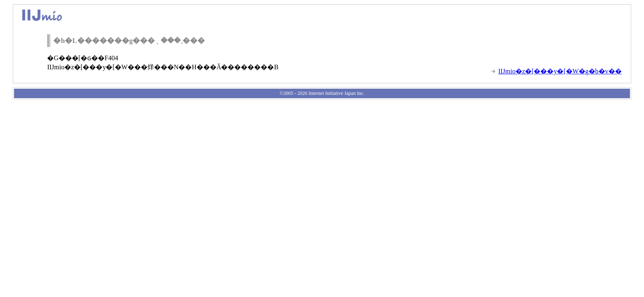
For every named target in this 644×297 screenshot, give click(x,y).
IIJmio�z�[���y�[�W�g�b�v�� (560, 71)
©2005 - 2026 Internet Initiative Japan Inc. (322, 93)
